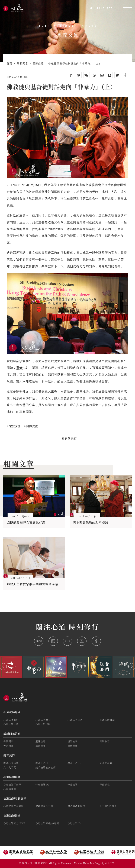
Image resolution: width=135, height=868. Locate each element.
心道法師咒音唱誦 (14, 806)
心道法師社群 (12, 815)
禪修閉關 (73, 746)
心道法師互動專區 (15, 798)
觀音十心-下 (74, 763)
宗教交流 (14, 426)
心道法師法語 (11, 724)
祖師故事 (73, 741)
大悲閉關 (8, 746)
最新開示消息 (12, 733)
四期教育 (105, 741)
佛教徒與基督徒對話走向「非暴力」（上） (75, 63)
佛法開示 (8, 741)
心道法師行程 (43, 724)
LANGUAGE (107, 8)
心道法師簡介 (43, 720)
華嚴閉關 (41, 746)
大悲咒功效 (106, 763)
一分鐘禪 (73, 785)
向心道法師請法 (76, 806)
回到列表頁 (68, 438)
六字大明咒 (10, 767)
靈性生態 (41, 741)
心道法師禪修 (12, 777)
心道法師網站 (11, 720)
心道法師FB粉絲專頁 (47, 823)
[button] (3, 667)
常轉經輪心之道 (44, 806)
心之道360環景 (108, 806)
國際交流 (39, 63)
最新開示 (23, 63)
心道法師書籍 (107, 720)
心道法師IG (74, 823)
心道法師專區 (12, 712)
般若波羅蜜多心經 (46, 767)
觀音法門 (9, 755)
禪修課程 (105, 785)
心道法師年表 (75, 720)
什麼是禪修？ (43, 785)
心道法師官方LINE (14, 823)
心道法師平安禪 (12, 785)
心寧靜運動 (10, 789)
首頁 (10, 63)
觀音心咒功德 (11, 763)
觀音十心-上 (42, 763)
